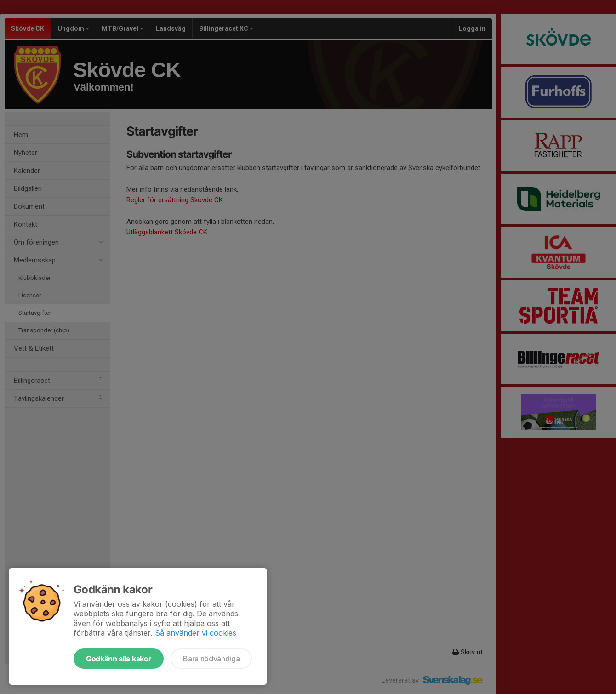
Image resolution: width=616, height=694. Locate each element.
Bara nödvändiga (211, 659)
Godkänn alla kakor (119, 659)
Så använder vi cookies (196, 633)
